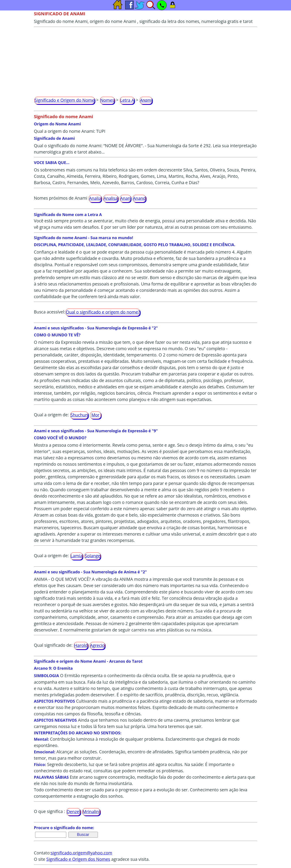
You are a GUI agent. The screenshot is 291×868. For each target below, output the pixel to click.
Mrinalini (91, 812)
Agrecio (97, 645)
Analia (95, 198)
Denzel (73, 812)
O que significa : (50, 812)
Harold (81, 645)
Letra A (127, 100)
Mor (95, 415)
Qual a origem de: (51, 415)
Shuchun (79, 415)
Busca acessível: (50, 312)
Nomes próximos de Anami (61, 198)
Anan (125, 198)
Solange (93, 556)
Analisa (111, 198)
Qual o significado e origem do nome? (103, 312)
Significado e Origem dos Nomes (78, 859)
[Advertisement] (146, 60)
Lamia (77, 556)
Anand (139, 198)
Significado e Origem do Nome (65, 100)
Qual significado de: (53, 645)
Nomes (107, 100)
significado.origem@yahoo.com (82, 853)
